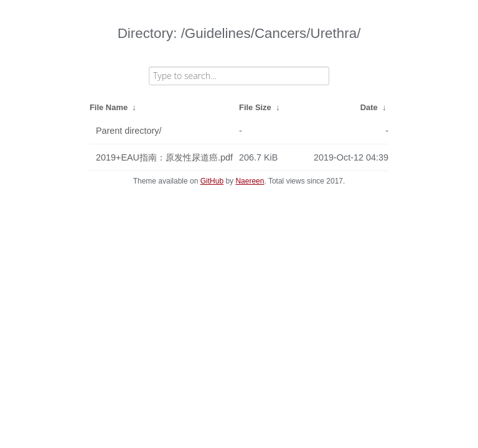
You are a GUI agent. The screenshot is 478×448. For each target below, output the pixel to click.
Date (369, 107)
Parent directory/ (129, 131)
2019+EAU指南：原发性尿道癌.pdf (164, 157)
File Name (109, 107)
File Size (255, 107)
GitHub (212, 181)
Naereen (250, 181)
